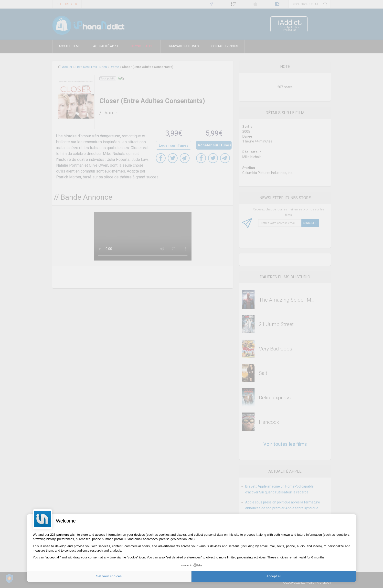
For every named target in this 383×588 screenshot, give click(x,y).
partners (63, 535)
